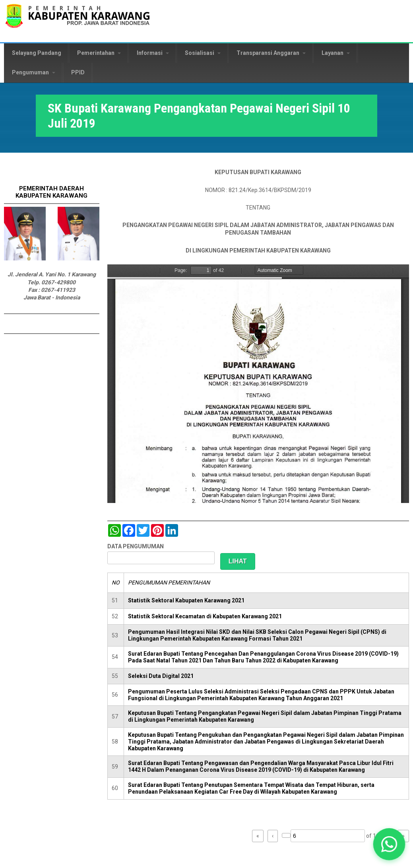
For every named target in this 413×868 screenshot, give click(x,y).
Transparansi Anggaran (271, 53)
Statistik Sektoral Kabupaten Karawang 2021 (186, 600)
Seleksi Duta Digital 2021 (161, 676)
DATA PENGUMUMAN (136, 546)
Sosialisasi (203, 53)
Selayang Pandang (37, 53)
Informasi (153, 53)
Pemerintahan (99, 53)
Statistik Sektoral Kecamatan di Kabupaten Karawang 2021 (205, 616)
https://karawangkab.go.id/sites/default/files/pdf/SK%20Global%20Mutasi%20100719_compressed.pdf (258, 384)
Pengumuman (34, 72)
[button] (389, 844)
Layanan (336, 53)
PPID (78, 72)
